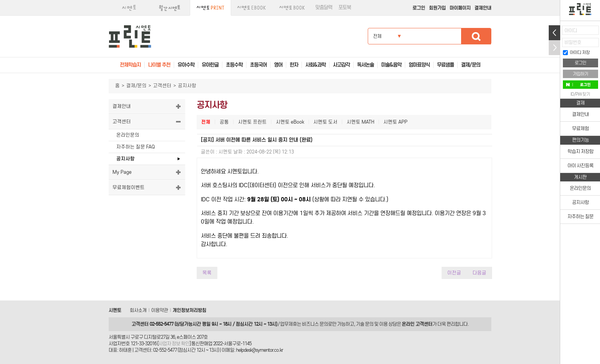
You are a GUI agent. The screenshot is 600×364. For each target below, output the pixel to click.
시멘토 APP (395, 122)
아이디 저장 (576, 52)
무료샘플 (445, 65)
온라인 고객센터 (417, 324)
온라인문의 (128, 135)
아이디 (571, 30)
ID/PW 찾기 (580, 94)
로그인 (419, 8)
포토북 (345, 7)
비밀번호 (573, 42)
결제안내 (483, 8)
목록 (207, 273)
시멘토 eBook (290, 122)
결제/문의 (136, 86)
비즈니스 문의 (315, 324)
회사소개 (138, 310)
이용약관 (160, 310)
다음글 (479, 273)
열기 (554, 33)
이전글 (454, 273)
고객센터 (162, 86)
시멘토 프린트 (252, 122)
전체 (206, 122)
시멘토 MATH (360, 122)
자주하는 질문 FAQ (135, 147)
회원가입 (437, 8)
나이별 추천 (159, 65)
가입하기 (580, 74)
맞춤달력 (324, 7)
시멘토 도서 (325, 122)
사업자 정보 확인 (174, 344)
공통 (224, 122)
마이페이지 (460, 8)
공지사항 (126, 159)
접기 (554, 48)
